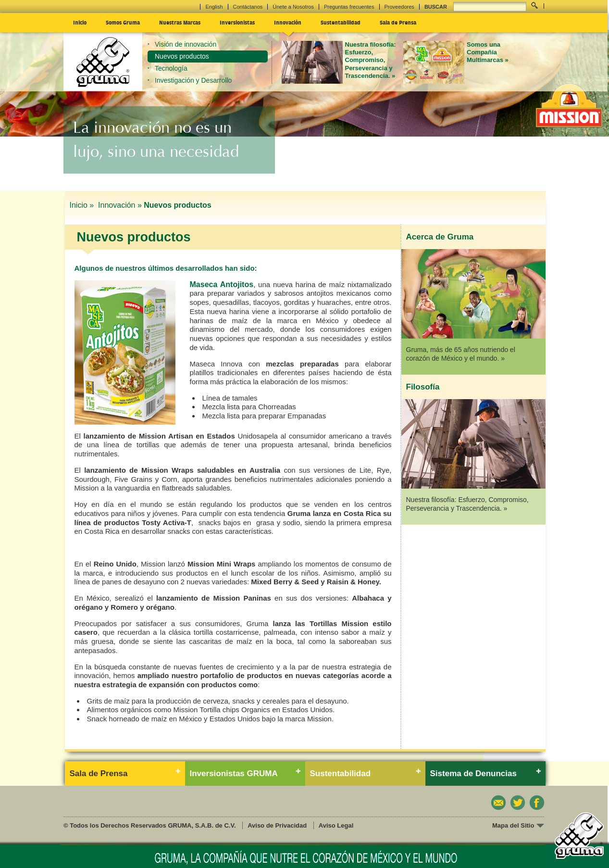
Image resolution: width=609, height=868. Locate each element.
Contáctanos (248, 7)
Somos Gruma (123, 22)
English (214, 7)
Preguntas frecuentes (349, 7)
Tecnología (171, 68)
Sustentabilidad (341, 22)
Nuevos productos (182, 56)
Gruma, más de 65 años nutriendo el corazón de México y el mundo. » (461, 354)
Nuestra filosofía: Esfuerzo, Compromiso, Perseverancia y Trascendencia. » (371, 60)
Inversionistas (237, 22)
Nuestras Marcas (180, 22)
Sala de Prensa (398, 22)
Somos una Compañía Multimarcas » (488, 52)
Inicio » (83, 205)
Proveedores (399, 7)
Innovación (288, 22)
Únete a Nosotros (293, 7)
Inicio (80, 22)
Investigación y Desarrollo (193, 80)
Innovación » (120, 205)
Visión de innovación (186, 44)
